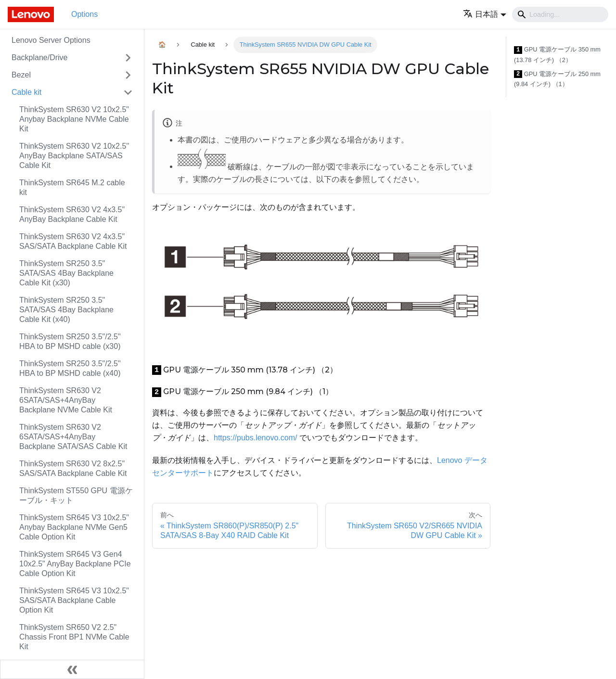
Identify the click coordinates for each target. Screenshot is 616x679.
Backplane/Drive (40, 58)
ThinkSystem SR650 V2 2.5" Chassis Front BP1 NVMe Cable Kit (74, 637)
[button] (485, 14)
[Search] (560, 14)
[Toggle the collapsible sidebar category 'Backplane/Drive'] (128, 58)
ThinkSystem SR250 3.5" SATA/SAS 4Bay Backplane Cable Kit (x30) (66, 273)
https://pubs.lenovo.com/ (255, 438)
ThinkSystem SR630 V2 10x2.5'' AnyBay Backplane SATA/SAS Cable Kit (74, 156)
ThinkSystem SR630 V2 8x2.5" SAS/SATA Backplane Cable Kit (73, 468)
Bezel (21, 75)
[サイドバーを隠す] (72, 669)
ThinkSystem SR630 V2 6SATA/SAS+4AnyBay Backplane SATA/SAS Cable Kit (73, 437)
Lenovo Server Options (51, 40)
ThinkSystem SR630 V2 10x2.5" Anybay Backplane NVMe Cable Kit (74, 119)
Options (84, 14)
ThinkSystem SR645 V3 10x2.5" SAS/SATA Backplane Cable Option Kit (74, 600)
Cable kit (26, 92)
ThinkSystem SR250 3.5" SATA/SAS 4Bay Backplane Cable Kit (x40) (66, 310)
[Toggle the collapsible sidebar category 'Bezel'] (128, 75)
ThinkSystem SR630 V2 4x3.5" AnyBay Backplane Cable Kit (72, 214)
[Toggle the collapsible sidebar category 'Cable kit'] (128, 92)
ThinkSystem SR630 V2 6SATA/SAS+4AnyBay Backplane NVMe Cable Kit (66, 400)
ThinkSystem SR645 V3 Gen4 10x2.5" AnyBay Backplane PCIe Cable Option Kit (75, 564)
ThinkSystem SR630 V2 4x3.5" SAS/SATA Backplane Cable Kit (73, 241)
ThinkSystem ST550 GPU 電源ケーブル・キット (76, 495)
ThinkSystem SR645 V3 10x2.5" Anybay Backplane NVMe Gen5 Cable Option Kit (74, 527)
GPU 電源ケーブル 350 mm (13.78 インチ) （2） (557, 55)
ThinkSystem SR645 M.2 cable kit (72, 187)
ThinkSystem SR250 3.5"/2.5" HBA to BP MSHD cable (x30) (70, 341)
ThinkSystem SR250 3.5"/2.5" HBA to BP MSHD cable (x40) (70, 368)
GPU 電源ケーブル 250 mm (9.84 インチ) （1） (557, 79)
